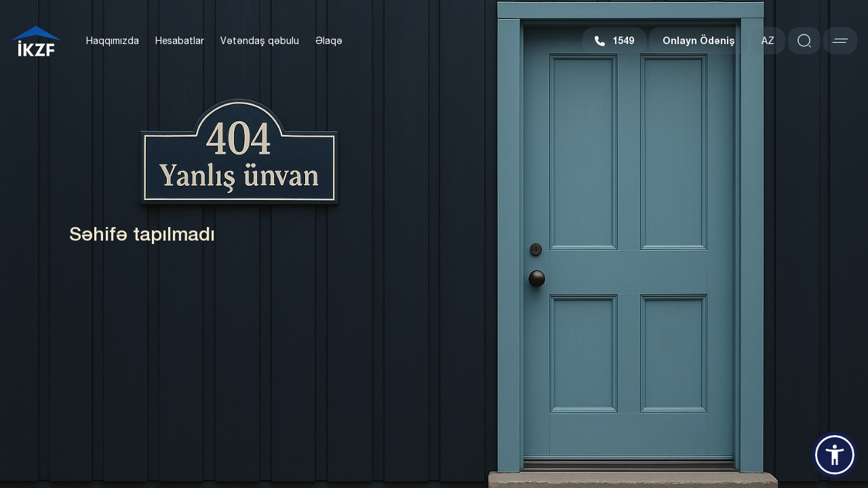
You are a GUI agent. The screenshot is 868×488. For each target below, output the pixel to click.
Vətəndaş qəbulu (260, 41)
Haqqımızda (113, 41)
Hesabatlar (180, 41)
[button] (835, 455)
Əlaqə (329, 41)
